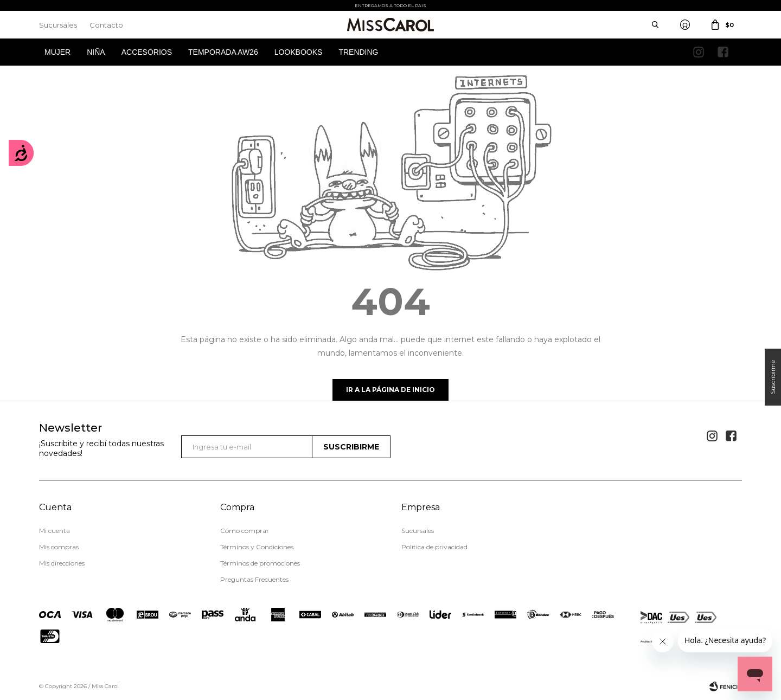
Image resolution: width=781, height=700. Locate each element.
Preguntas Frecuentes (254, 579)
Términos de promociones (260, 563)
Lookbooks (299, 52)
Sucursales (58, 25)
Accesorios (147, 52)
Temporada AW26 (223, 52)
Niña (96, 52)
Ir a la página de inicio (390, 390)
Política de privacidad (434, 547)
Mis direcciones (62, 563)
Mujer (57, 52)
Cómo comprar (245, 531)
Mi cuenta (55, 531)
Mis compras (59, 547)
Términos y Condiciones (257, 547)
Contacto (106, 25)
